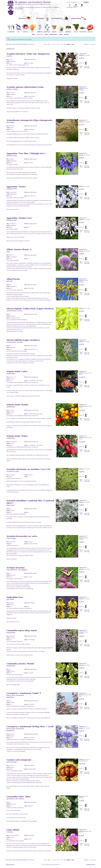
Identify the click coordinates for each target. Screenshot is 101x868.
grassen (61, 31)
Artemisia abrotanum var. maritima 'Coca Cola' (29, 469)
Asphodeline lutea (15, 597)
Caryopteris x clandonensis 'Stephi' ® (24, 693)
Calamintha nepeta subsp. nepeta (22, 630)
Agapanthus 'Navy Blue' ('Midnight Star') (26, 153)
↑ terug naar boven (90, 865)
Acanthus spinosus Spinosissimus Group (25, 87)
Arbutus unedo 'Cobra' (17, 371)
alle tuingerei (40, 18)
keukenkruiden (83, 31)
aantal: (81, 63)
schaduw (82, 6)
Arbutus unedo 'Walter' (17, 436)
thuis (33, 34)
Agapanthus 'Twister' (16, 187)
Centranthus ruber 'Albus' (19, 797)
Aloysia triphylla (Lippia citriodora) (23, 340)
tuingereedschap (76, 18)
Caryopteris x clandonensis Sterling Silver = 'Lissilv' (30, 726)
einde (73, 44)
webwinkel (40, 34)
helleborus (25, 31)
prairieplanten (47, 31)
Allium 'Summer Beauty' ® (19, 249)
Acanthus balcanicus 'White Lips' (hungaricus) (28, 54)
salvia (18, 31)
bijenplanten (68, 31)
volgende (68, 44)
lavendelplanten (11, 31)
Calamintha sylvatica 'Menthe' (21, 664)
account (66, 34)
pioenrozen (90, 31)
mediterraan (40, 31)
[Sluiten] (94, 38)
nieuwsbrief (53, 34)
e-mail (61, 34)
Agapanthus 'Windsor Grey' (19, 218)
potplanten (54, 31)
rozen (33, 31)
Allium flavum (13, 279)
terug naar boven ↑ (10, 865)
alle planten (22, 18)
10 (65, 44)
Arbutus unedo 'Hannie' (18, 405)
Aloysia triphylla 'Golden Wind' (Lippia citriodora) (30, 309)
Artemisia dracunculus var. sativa (22, 536)
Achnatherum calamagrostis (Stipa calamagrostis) (29, 120)
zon (70, 6)
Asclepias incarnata (15, 568)
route (46, 34)
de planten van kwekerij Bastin (33, 2)
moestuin (76, 31)
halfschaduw (76, 6)
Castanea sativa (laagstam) (19, 760)
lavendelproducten (57, 18)
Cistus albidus (13, 830)
